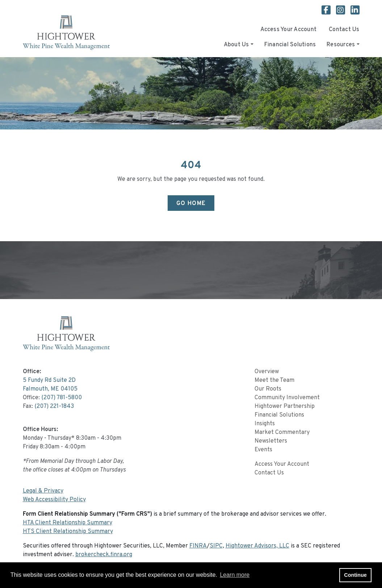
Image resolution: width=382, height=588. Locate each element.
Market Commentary (282, 433)
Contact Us (344, 30)
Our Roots (268, 389)
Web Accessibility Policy (54, 500)
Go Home (191, 204)
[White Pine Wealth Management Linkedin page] (355, 11)
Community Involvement (287, 398)
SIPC (216, 546)
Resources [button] (341, 45)
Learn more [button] (235, 575)
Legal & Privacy (43, 491)
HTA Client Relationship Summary (68, 523)
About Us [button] (236, 45)
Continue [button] (355, 575)
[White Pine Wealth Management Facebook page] (329, 11)
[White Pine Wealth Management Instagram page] (343, 11)
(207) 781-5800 (62, 398)
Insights (265, 424)
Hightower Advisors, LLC (257, 546)
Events (263, 450)
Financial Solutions (290, 45)
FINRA (198, 546)
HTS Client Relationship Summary (68, 532)
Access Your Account (289, 30)
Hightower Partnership (285, 406)
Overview (267, 372)
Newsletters (271, 441)
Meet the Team (274, 380)
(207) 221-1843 (54, 406)
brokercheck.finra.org (104, 555)
